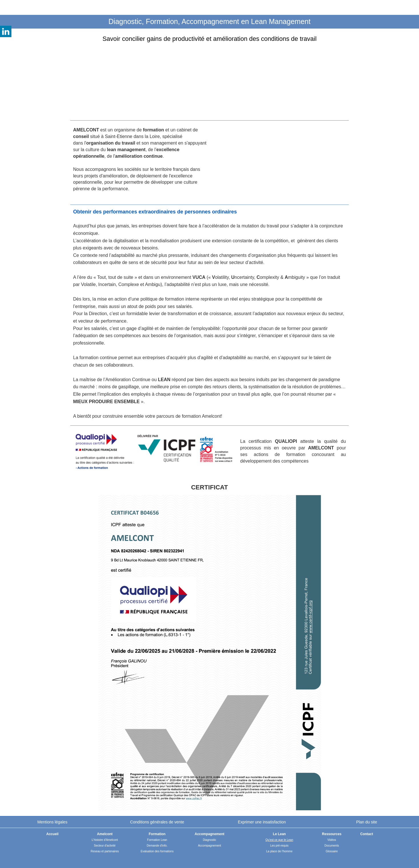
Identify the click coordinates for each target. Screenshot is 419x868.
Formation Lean (157, 840)
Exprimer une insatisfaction (262, 822)
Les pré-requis (279, 846)
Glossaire (332, 851)
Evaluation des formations (157, 851)
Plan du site (367, 822)
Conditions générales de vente (157, 822)
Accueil (52, 834)
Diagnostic (209, 840)
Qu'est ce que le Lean (279, 840)
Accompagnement (209, 846)
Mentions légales (52, 822)
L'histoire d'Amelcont (105, 840)
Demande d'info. (157, 846)
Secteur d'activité (105, 846)
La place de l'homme (279, 851)
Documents (332, 846)
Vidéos (332, 840)
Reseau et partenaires (105, 851)
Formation (157, 834)
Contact (367, 834)
